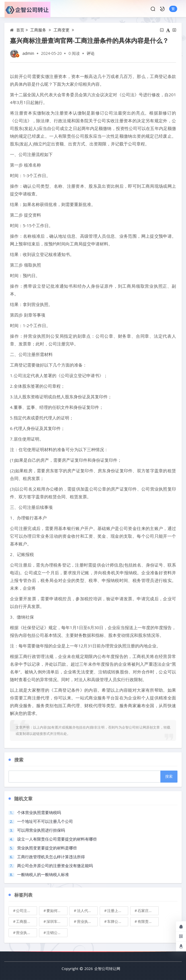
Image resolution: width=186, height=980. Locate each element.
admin (28, 53)
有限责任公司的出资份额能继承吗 (148, 921)
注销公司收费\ (57, 933)
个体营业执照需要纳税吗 (39, 812)
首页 (20, 30)
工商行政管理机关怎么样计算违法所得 (51, 857)
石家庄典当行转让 (148, 911)
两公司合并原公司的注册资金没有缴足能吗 (55, 866)
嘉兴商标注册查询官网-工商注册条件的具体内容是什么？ (89, 40)
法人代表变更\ (87, 911)
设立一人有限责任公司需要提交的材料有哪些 (57, 839)
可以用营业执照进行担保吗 (41, 830)
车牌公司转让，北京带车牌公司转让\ (118, 921)
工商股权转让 (26, 921)
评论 (91, 53)
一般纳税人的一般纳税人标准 (43, 874)
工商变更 (62, 30)
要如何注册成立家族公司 (57, 911)
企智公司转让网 (107, 969)
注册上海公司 (118, 911)
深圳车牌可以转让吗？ (57, 921)
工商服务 (38, 30)
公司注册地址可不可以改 (26, 911)
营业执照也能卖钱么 (87, 921)
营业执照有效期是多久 (26, 933)
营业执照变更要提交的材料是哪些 (47, 848)
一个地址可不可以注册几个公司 (45, 821)
